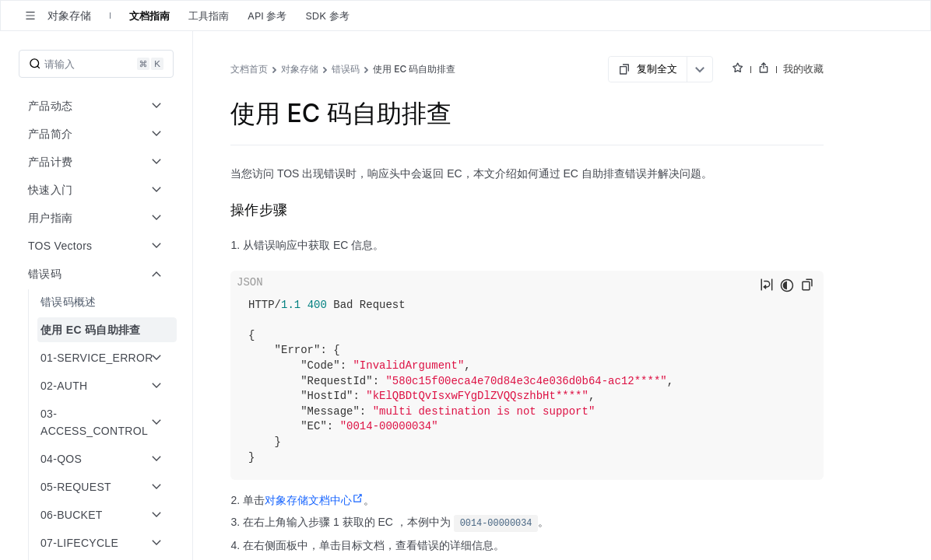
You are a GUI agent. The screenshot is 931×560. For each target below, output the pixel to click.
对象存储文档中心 (314, 500)
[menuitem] (98, 302)
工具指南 (209, 16)
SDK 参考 (327, 16)
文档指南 (149, 16)
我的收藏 (803, 68)
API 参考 (267, 16)
